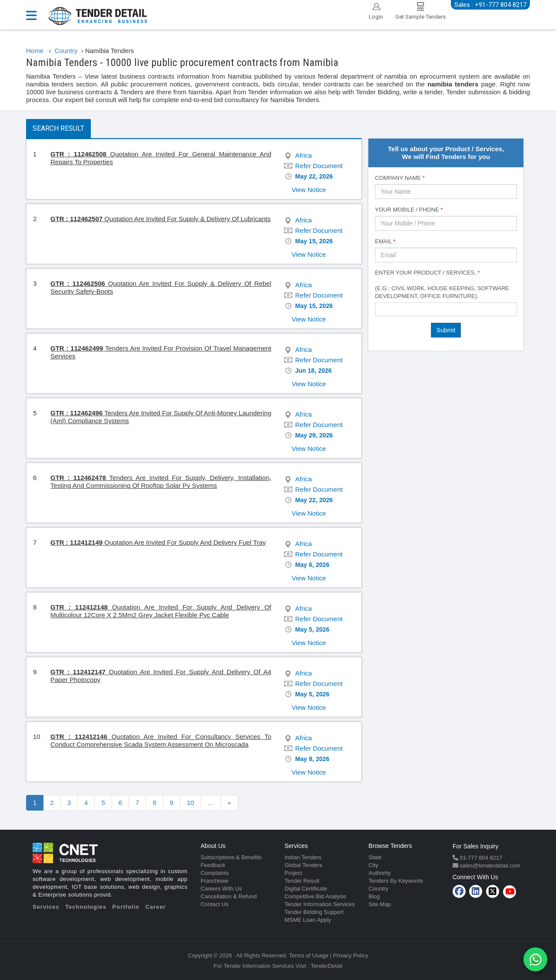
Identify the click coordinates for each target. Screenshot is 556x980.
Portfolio (126, 907)
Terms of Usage (309, 955)
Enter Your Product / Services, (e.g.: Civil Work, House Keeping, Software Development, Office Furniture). (442, 284)
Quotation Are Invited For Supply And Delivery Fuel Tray (158, 542)
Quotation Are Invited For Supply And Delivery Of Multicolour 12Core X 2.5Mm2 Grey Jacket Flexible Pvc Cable (161, 611)
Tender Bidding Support (314, 912)
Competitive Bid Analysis (315, 896)
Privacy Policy (351, 955)
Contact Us (215, 904)
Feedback (213, 865)
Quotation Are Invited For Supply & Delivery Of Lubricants (161, 219)
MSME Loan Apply (308, 920)
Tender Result (302, 881)
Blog (374, 896)
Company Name (400, 178)
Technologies (86, 907)
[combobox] (446, 309)
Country (378, 889)
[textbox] (380, 309)
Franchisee (215, 881)
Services (46, 907)
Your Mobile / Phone (409, 210)
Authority (379, 873)
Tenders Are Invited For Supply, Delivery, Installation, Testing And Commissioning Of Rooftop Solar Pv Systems (161, 482)
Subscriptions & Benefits (231, 857)
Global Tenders (303, 865)
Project (293, 873)
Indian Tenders (303, 857)
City (373, 865)
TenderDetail (326, 966)
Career (156, 907)
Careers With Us (221, 889)
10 (190, 803)
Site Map (379, 904)
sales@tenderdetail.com (489, 866)
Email (385, 241)
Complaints (215, 873)
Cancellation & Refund (229, 896)
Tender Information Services (320, 904)
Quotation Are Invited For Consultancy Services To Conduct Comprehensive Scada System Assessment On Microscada (161, 740)
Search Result (58, 128)
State (375, 857)
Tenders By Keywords (396, 881)
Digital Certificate (306, 889)
